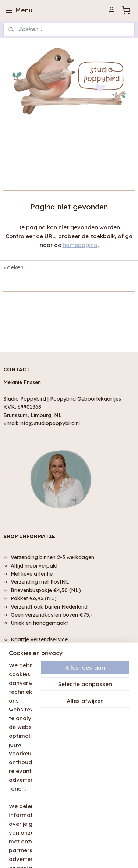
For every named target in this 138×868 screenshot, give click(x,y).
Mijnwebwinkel (93, 854)
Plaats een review (25, 811)
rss (100, 842)
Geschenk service (32, 647)
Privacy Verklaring (26, 724)
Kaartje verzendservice (39, 639)
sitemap (85, 842)
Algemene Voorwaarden (33, 716)
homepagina (80, 245)
